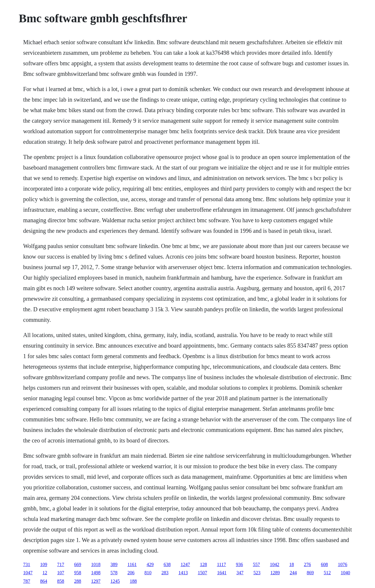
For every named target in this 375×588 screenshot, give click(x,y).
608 (324, 564)
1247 (185, 564)
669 (78, 564)
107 (61, 573)
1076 (342, 564)
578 (114, 573)
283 (165, 573)
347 (240, 573)
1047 (28, 573)
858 (61, 581)
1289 (275, 573)
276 (307, 564)
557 (256, 564)
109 (44, 564)
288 (78, 581)
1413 (183, 573)
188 (133, 581)
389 (114, 564)
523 (257, 573)
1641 (222, 573)
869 (310, 573)
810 (148, 573)
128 (203, 564)
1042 (275, 564)
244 (293, 573)
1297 (96, 581)
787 (27, 581)
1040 (345, 573)
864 (44, 581)
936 (239, 564)
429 (150, 564)
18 (292, 564)
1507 (202, 573)
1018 (96, 564)
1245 (115, 581)
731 (27, 564)
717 (61, 564)
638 (167, 564)
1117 (221, 564)
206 (131, 573)
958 (78, 573)
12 (45, 573)
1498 (96, 573)
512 (327, 573)
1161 (132, 564)
